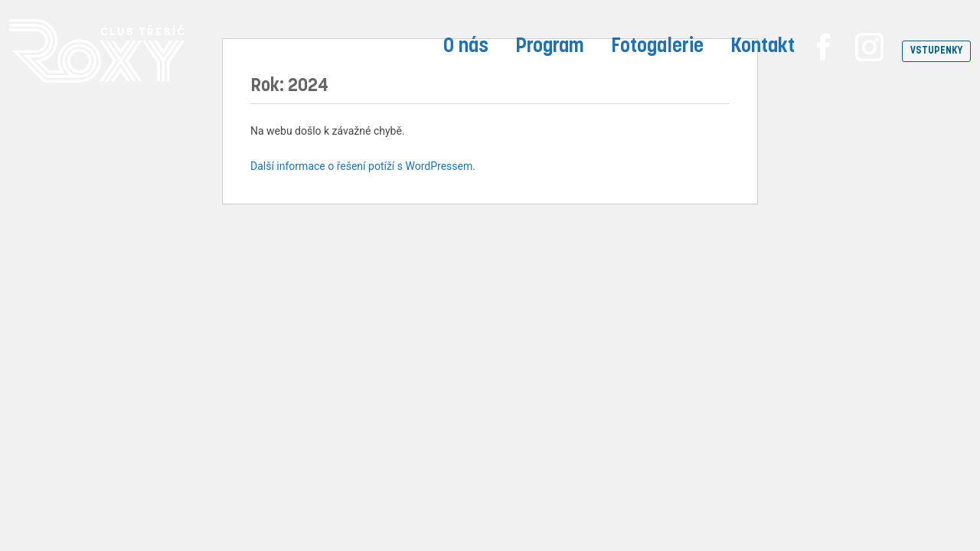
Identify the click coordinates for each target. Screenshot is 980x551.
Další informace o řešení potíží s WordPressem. (363, 166)
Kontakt (763, 47)
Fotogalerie (657, 47)
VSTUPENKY (936, 51)
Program (550, 47)
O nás (466, 47)
